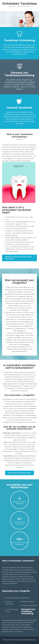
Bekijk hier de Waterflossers (20, 473)
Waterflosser (26, 598)
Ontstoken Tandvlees (12, 598)
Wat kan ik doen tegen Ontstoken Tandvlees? (18, 258)
